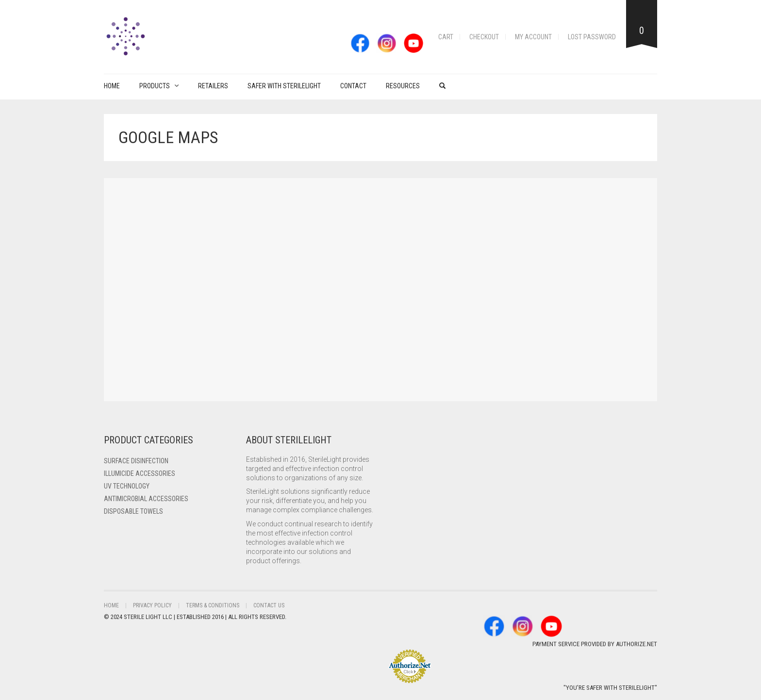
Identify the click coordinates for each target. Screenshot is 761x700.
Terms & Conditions (213, 605)
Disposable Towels (133, 511)
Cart (446, 37)
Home (112, 86)
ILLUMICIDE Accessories (140, 473)
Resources (403, 86)
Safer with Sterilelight (284, 86)
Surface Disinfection (136, 461)
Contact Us (269, 605)
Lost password (592, 37)
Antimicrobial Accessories (146, 499)
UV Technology (127, 486)
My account (533, 37)
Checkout (484, 37)
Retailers (213, 86)
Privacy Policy (152, 605)
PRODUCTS (155, 86)
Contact (353, 86)
